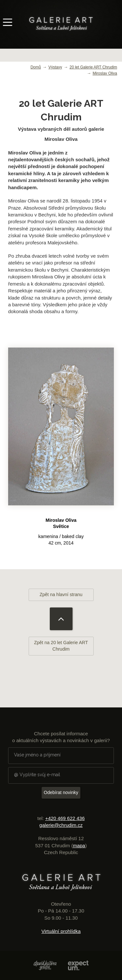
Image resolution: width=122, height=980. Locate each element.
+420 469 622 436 (65, 818)
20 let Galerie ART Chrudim (93, 67)
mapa (79, 845)
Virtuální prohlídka (61, 931)
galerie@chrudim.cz (61, 825)
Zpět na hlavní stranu (61, 594)
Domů (36, 67)
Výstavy (55, 67)
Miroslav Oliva (105, 73)
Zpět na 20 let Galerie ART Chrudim (61, 646)
